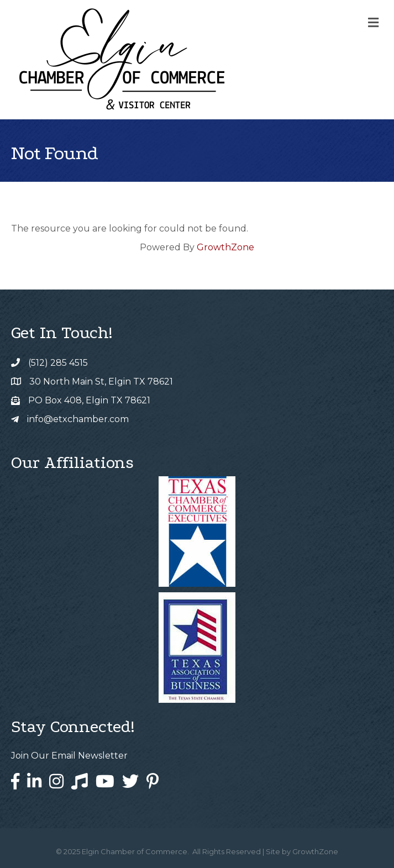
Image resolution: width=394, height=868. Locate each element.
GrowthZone (225, 247)
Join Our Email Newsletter (69, 756)
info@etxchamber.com (78, 419)
